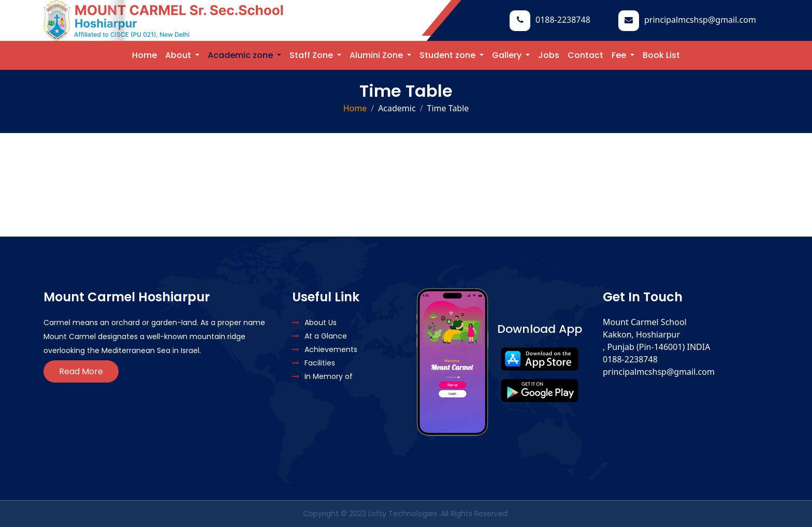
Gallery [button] (508, 55)
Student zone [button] (448, 55)
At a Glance (320, 336)
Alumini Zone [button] (377, 55)
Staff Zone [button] (312, 55)
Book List (661, 55)
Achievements (325, 349)
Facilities (314, 363)
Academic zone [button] (241, 55)
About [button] (179, 55)
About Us (314, 323)
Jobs (549, 55)
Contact (585, 55)
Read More (81, 371)
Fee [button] (620, 55)
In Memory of (322, 376)
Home (144, 55)
